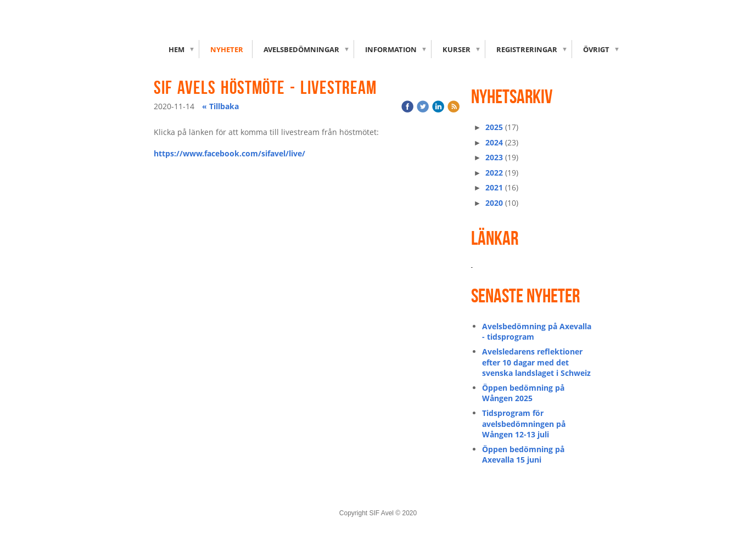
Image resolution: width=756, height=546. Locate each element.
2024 (494, 142)
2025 (494, 127)
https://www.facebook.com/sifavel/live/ (229, 153)
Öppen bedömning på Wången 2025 (523, 393)
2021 (494, 187)
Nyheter (227, 49)
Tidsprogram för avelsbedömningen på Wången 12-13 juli (524, 424)
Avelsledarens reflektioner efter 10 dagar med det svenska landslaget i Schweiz (536, 362)
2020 (494, 203)
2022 (494, 173)
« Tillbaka (220, 106)
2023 (494, 157)
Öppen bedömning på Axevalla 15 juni (523, 455)
